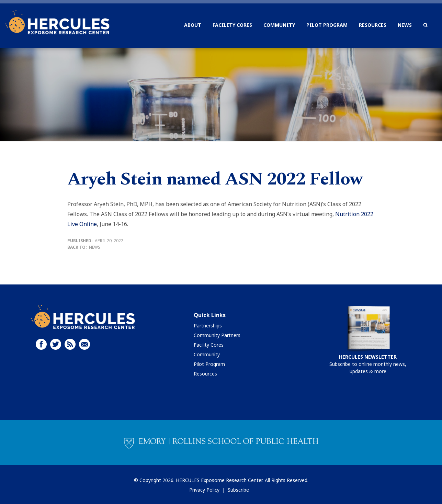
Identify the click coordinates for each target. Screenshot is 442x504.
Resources (205, 374)
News (95, 247)
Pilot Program (209, 364)
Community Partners (217, 335)
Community (207, 354)
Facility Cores (209, 345)
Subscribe (238, 490)
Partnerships (208, 326)
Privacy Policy (204, 490)
